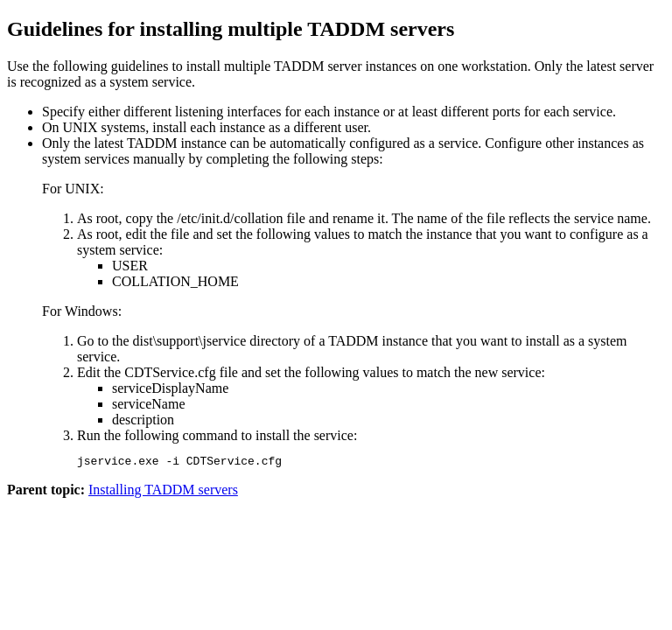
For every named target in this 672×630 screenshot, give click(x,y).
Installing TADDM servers (163, 492)
